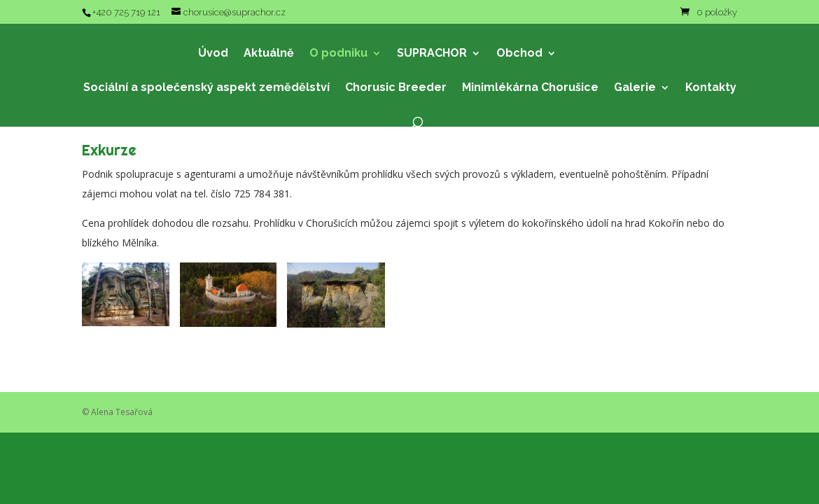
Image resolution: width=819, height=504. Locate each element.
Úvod (213, 54)
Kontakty (711, 88)
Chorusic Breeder (396, 88)
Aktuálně (269, 54)
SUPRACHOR (432, 54)
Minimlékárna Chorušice (530, 88)
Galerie (635, 88)
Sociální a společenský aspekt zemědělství (206, 88)
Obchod (519, 54)
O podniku (338, 54)
